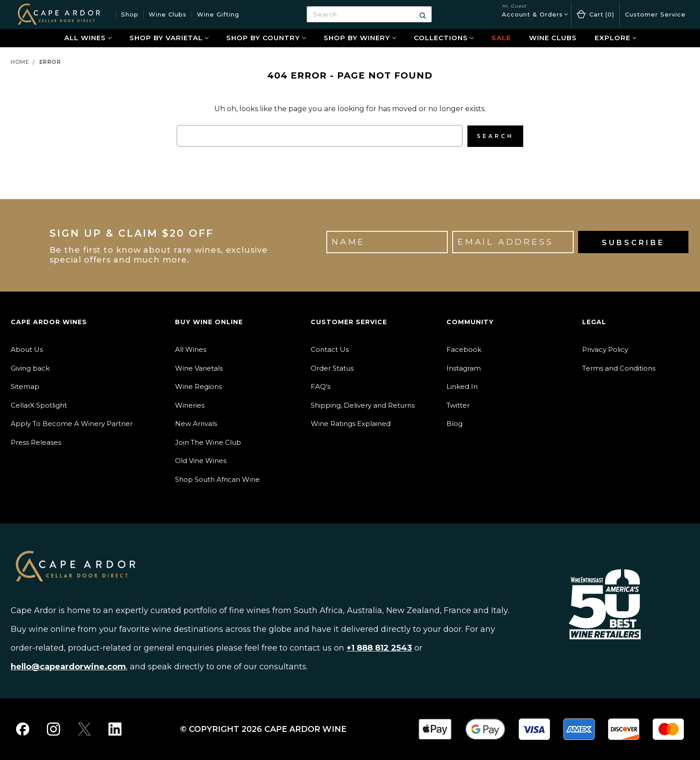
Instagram (464, 368)
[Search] (423, 14)
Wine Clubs (168, 14)
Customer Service (655, 14)
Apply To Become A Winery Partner (72, 423)
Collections (444, 38)
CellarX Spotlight (39, 405)
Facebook (464, 349)
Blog (454, 423)
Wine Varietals (199, 368)
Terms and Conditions (619, 368)
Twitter (458, 405)
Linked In (462, 386)
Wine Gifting (218, 14)
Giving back (30, 368)
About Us (27, 349)
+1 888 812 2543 (379, 647)
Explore (615, 38)
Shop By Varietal (169, 38)
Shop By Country (266, 38)
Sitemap (25, 386)
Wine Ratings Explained (351, 423)
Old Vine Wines (201, 460)
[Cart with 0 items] (595, 15)
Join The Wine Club (208, 442)
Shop (130, 14)
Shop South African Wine (217, 479)
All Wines (88, 38)
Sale (501, 38)
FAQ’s (321, 386)
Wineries (190, 405)
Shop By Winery (360, 38)
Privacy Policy (605, 349)
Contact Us (330, 349)
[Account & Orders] (535, 15)
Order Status (332, 368)
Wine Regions (198, 386)
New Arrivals (196, 423)
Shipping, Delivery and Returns (363, 405)
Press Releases (36, 442)
